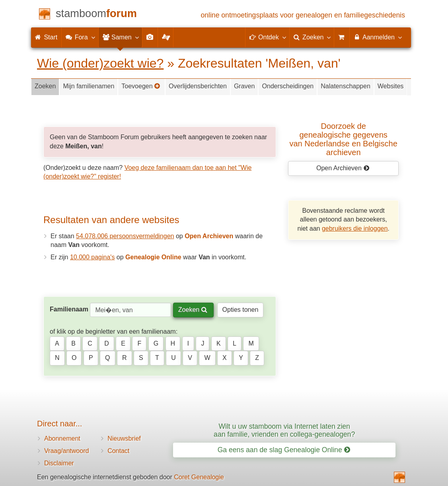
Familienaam (69, 309)
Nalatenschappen (346, 86)
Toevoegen (141, 86)
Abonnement (62, 438)
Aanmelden (377, 37)
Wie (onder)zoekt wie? (100, 63)
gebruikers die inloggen (355, 228)
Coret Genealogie (199, 477)
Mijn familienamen (89, 86)
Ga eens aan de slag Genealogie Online (284, 450)
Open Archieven (343, 168)
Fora (80, 37)
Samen (120, 37)
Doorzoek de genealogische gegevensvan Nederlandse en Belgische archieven (344, 139)
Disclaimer (59, 463)
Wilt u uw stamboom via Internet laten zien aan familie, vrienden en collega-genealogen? (284, 430)
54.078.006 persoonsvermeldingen (125, 236)
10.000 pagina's (92, 257)
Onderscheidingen (288, 86)
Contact (118, 451)
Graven (244, 86)
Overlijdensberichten (198, 86)
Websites (391, 86)
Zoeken (45, 86)
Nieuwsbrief (124, 438)
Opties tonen (241, 310)
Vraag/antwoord (66, 451)
